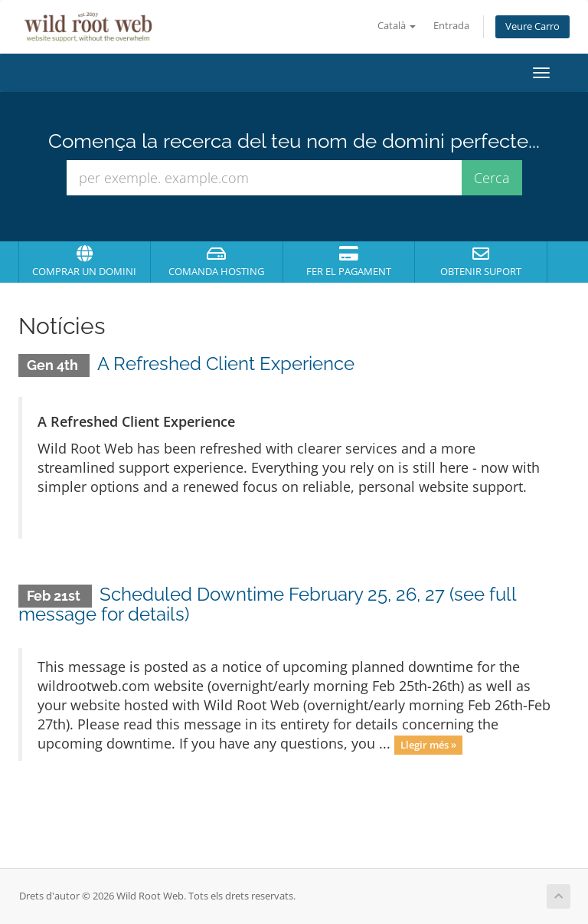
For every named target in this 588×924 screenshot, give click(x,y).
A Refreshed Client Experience (226, 364)
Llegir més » (428, 745)
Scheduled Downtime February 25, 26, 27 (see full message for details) (267, 604)
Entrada (451, 26)
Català (397, 26)
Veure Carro (532, 26)
